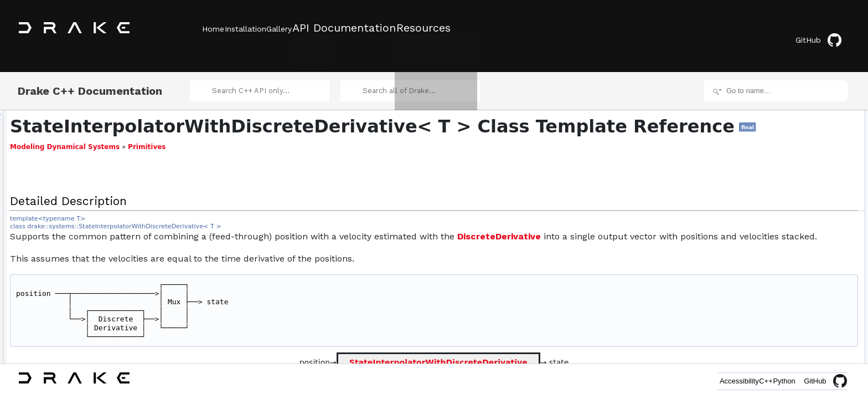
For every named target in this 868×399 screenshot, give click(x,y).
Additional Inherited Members (788, 262)
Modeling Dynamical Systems (203, 149)
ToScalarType (774, 310)
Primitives (285, 149)
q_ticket (765, 359)
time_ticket (769, 335)
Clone (762, 274)
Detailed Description (774, 103)
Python (776, 381)
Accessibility (698, 381)
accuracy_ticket (776, 347)
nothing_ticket (774, 323)
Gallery (312, 28)
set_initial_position (781, 152)
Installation (262, 28)
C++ (742, 381)
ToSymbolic (770, 298)
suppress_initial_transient (791, 140)
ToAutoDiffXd (773, 286)
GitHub (826, 29)
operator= (779, 225)
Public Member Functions (782, 115)
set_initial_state (776, 164)
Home (213, 28)
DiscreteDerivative (637, 239)
